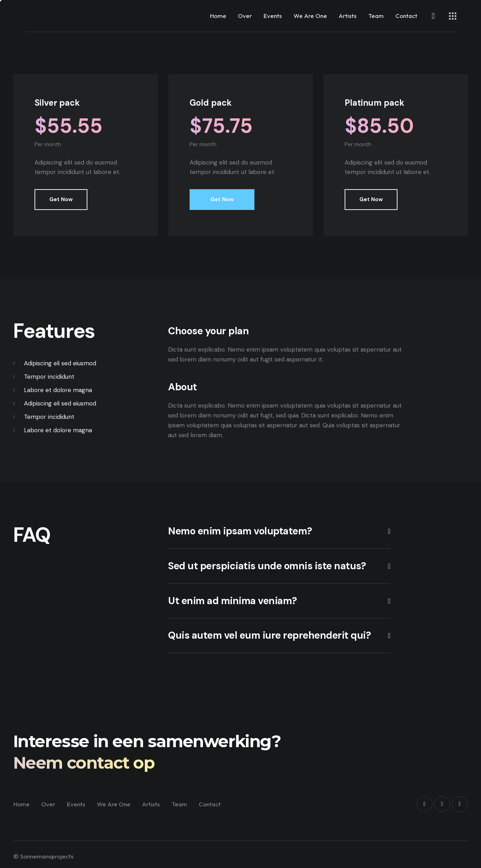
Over (245, 16)
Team (376, 16)
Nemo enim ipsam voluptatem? (240, 531)
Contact (406, 16)
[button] (279, 531)
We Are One (310, 16)
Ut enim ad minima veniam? (233, 601)
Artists (348, 16)
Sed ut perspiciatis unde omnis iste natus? (267, 566)
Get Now (61, 199)
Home (218, 16)
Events (273, 16)
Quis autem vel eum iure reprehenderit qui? (269, 635)
